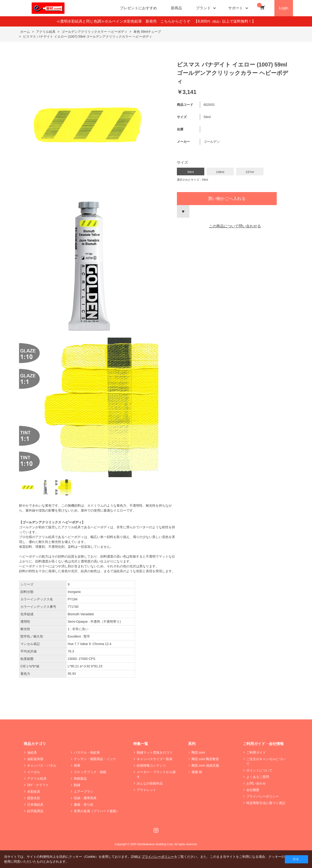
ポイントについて (259, 770)
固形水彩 (34, 798)
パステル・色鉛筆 (87, 752)
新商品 (176, 8)
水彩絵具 (34, 792)
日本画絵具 (35, 805)
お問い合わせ (256, 783)
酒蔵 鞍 (197, 772)
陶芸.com (198, 752)
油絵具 (32, 752)
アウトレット (146, 790)
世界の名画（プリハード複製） (97, 811)
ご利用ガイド (256, 752)
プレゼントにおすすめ (138, 8)
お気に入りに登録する (183, 211)
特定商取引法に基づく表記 (266, 803)
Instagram (156, 830)
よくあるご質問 (258, 777)
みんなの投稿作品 (150, 783)
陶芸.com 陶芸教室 (205, 759)
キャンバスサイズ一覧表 (155, 759)
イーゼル (34, 772)
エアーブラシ (84, 792)
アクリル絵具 (37, 778)
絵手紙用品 (35, 811)
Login (284, 8)
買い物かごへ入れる (227, 199)
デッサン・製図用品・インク (95, 759)
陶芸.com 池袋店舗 (205, 765)
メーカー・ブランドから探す (156, 774)
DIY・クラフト (38, 785)
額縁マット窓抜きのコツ (155, 752)
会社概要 (253, 790)
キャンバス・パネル (42, 765)
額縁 (77, 785)
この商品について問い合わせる (235, 226)
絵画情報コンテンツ (151, 765)
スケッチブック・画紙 (90, 772)
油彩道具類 (35, 759)
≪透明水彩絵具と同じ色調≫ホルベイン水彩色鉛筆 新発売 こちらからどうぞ (125, 21)
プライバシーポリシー (263, 796)
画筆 (77, 765)
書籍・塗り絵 (84, 805)
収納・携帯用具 (85, 798)
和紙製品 (80, 778)
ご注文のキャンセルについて (266, 761)
